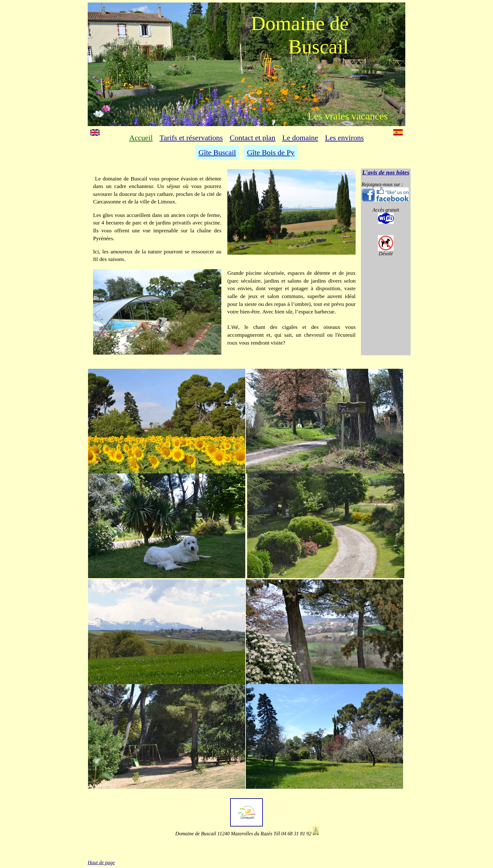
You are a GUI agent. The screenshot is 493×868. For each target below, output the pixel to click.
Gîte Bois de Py (271, 152)
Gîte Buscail (217, 152)
